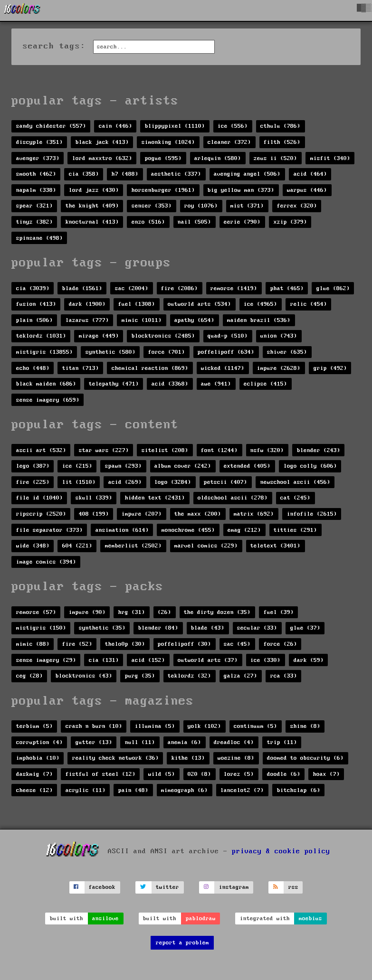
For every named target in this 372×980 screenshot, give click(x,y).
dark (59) (309, 660)
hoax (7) (326, 774)
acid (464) (310, 174)
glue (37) (305, 628)
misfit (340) (330, 158)
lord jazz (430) (94, 190)
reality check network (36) (115, 758)
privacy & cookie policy (281, 851)
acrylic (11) (86, 790)
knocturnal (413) (92, 222)
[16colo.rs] (22, 10)
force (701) (167, 352)
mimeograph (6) (184, 790)
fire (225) (33, 482)
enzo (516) (148, 222)
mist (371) (247, 206)
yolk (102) (204, 726)
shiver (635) (287, 352)
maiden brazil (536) (259, 320)
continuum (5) (255, 726)
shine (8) (305, 726)
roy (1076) (201, 206)
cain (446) (115, 126)
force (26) (280, 644)
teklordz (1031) (41, 336)
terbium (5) (34, 726)
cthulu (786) (280, 126)
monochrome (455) (188, 530)
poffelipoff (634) (226, 352)
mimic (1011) (142, 320)
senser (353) (152, 206)
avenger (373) (38, 158)
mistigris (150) (41, 628)
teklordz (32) (189, 676)
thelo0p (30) (125, 644)
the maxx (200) (198, 514)
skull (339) (94, 498)
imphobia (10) (38, 758)
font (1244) (219, 450)
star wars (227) (104, 450)
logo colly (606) (310, 466)
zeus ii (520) (275, 158)
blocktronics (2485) (163, 336)
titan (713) (81, 368)
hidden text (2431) (155, 498)
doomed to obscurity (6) (305, 758)
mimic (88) (33, 644)
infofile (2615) (312, 514)
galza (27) (240, 676)
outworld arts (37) (208, 660)
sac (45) (237, 644)
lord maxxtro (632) (102, 158)
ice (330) (265, 660)
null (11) (140, 742)
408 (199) (94, 514)
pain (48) (133, 790)
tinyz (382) (34, 222)
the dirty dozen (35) (217, 612)
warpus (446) (307, 190)
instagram (234, 887)
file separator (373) (49, 530)
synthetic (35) (102, 628)
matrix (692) (254, 514)
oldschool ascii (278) (233, 498)
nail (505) (194, 222)
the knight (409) (92, 206)
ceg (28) (29, 676)
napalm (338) (36, 190)
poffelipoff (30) (184, 644)
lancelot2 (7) (242, 790)
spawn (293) (123, 466)
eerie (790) (242, 222)
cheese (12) (34, 790)
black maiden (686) (46, 384)
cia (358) (84, 174)
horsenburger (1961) (163, 190)
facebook (102, 887)
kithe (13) (188, 758)
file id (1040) (39, 498)
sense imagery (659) (48, 400)
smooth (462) (36, 174)
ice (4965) (260, 304)
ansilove (105, 919)
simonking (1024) (168, 142)
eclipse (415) (265, 384)
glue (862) (333, 288)
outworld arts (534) (199, 304)
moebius (310, 919)
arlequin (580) (218, 158)
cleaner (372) (229, 142)
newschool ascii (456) (295, 482)
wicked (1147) (223, 368)
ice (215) (77, 466)
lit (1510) (79, 482)
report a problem (182, 943)
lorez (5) (239, 774)
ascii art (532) (41, 450)
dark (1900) (87, 304)
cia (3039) (33, 288)
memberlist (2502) (133, 546)
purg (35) (140, 676)
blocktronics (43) (84, 676)
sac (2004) (132, 288)
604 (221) (77, 546)
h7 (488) (125, 174)
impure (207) (142, 514)
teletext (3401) (275, 546)
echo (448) (33, 368)
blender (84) (158, 628)
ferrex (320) (297, 206)
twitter (167, 887)
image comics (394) (46, 562)
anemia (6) (184, 742)
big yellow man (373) (241, 190)
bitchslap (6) (299, 790)
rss (293, 887)
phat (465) (287, 288)
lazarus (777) (87, 320)
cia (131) (104, 660)
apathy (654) (194, 320)
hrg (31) (132, 612)
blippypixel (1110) (175, 126)
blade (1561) (82, 288)
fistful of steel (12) (100, 774)
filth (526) (282, 142)
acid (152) (148, 660)
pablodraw (201, 919)
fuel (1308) (137, 304)
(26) (164, 612)
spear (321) (34, 206)
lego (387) (33, 466)
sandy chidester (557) (51, 126)
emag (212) (244, 530)
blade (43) (208, 628)
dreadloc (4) (234, 742)
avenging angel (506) (247, 174)
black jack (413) (102, 142)
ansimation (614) (122, 530)
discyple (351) (39, 142)
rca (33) (284, 676)
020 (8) (199, 774)
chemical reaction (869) (150, 368)
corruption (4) (39, 742)
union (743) (279, 336)
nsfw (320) (267, 450)
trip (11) (282, 742)
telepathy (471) (114, 384)
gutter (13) (94, 742)
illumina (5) (155, 726)
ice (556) (233, 126)
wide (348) (33, 546)
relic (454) (309, 304)
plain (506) (34, 320)
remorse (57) (36, 612)
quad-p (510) (228, 336)
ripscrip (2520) (41, 514)
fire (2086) (179, 288)
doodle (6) (284, 774)
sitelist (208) (165, 450)
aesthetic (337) (176, 174)
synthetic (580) (110, 352)
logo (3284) (173, 482)
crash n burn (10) (94, 726)
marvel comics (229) (206, 546)
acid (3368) (170, 384)
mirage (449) (99, 336)
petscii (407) (225, 482)
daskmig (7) (34, 774)
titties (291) (295, 530)
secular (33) (257, 628)
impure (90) (87, 612)
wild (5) (162, 774)
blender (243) (319, 450)
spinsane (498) (39, 238)
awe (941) (216, 384)
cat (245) (295, 498)
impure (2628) (279, 368)
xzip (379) (290, 222)
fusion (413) (36, 304)
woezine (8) (236, 758)
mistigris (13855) (44, 352)
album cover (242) (183, 466)
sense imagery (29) (46, 660)
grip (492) (330, 368)
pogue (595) (163, 158)
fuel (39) (279, 612)
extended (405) (247, 466)
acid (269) (125, 482)
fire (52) (77, 644)
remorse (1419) (234, 288)
